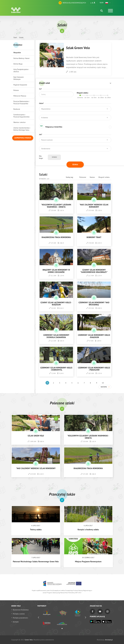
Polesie (16, 90)
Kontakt (16, 622)
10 (103, 383)
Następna (104, 387)
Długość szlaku (104, 177)
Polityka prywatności (20, 618)
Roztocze (17, 109)
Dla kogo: (41, 157)
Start (15, 37)
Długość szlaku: (83, 93)
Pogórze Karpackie (20, 85)
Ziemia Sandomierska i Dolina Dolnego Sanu (22, 129)
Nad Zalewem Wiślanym (19, 78)
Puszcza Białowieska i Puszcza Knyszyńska (21, 102)
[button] (108, 3)
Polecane (83, 177)
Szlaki (21, 37)
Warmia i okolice (19, 122)
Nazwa (92, 177)
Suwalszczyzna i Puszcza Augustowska (21, 116)
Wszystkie (17, 53)
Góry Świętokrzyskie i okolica (21, 70)
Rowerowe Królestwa (21, 610)
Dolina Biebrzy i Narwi (21, 58)
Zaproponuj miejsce (23, 138)
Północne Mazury (20, 96)
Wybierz (54, 157)
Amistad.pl (109, 640)
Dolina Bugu (18, 64)
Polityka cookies (19, 614)
